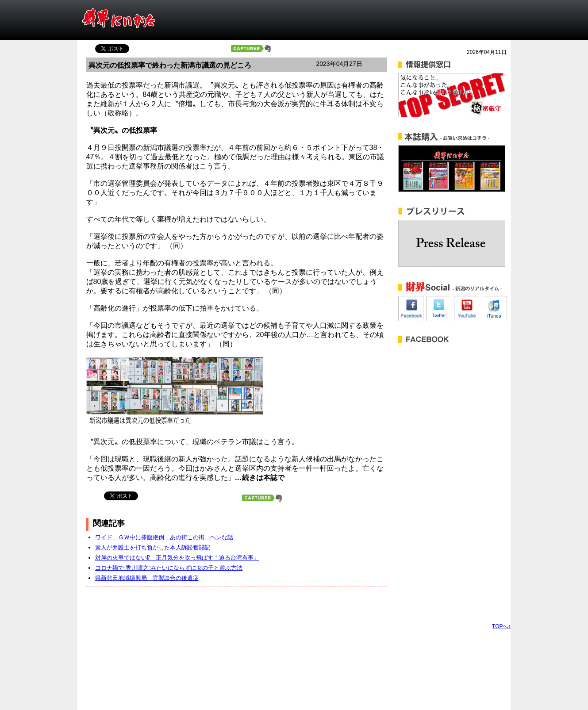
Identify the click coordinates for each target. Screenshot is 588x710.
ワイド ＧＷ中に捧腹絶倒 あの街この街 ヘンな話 (164, 537)
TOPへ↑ (501, 626)
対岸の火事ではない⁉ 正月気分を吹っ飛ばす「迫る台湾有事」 (177, 558)
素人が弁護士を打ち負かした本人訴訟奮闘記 (153, 547)
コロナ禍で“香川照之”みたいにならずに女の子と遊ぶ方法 (169, 568)
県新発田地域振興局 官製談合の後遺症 (147, 578)
